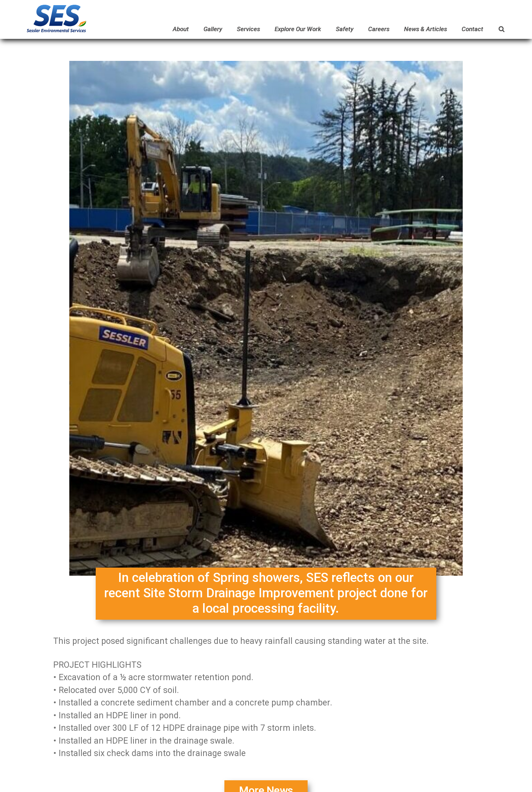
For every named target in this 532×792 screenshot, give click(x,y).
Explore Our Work (298, 29)
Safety (345, 29)
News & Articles (425, 29)
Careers (379, 29)
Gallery (213, 29)
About (181, 29)
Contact (472, 29)
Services (248, 29)
